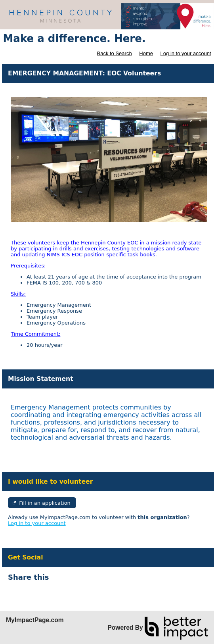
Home (146, 53)
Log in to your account (186, 53)
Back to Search (114, 53)
